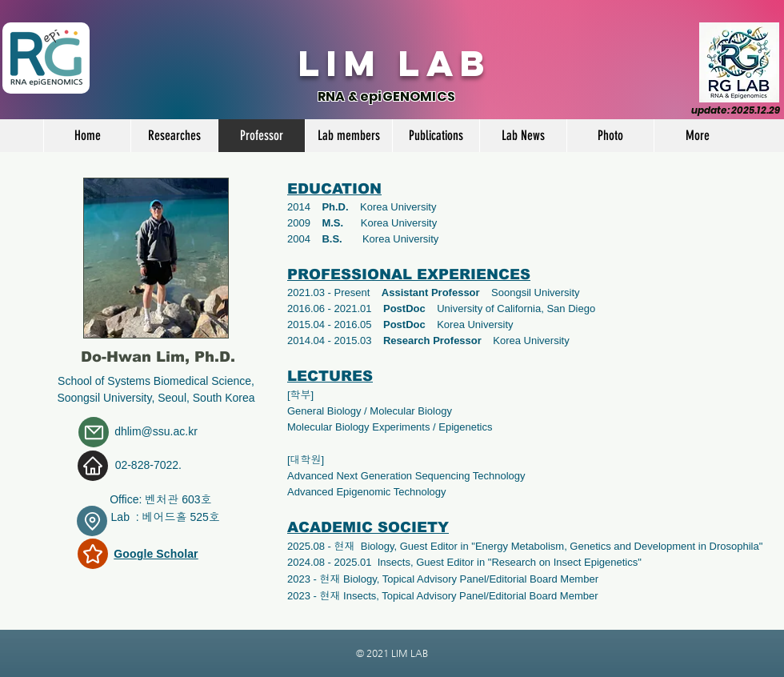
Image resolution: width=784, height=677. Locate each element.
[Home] (93, 466)
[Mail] (94, 432)
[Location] (92, 521)
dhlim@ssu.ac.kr (156, 431)
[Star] (93, 554)
